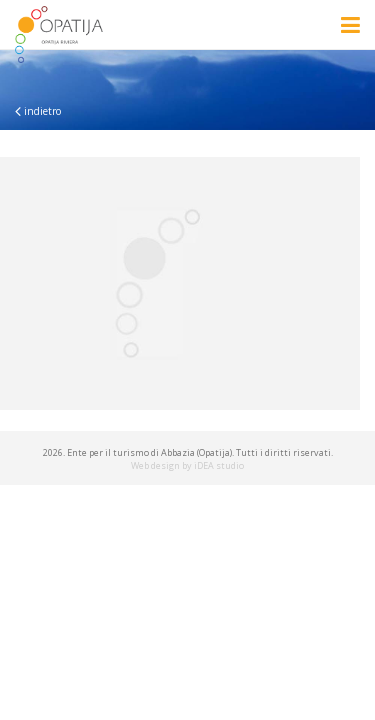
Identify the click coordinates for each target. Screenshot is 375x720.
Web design (155, 465)
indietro (38, 111)
